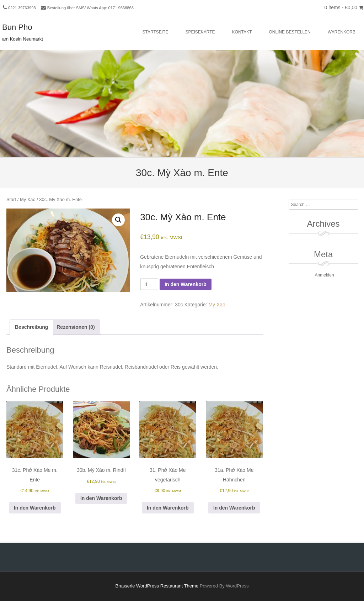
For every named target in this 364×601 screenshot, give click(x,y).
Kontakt (242, 32)
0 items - (344, 7)
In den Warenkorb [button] (35, 508)
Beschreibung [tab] (31, 327)
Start (11, 199)
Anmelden (325, 275)
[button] (118, 220)
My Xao (28, 199)
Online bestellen (290, 32)
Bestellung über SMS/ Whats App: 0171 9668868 (90, 8)
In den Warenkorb (186, 284)
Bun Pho (17, 27)
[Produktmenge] (149, 284)
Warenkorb (342, 32)
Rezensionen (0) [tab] (76, 327)
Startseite (156, 32)
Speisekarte (200, 32)
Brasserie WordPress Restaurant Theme (157, 586)
